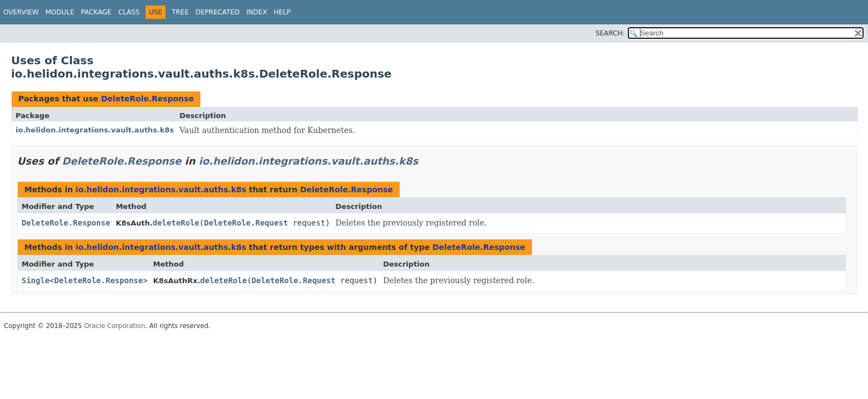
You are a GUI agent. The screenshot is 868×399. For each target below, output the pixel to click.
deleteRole (176, 223)
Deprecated (218, 12)
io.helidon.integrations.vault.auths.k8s (95, 130)
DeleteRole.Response (147, 99)
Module (60, 12)
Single (36, 280)
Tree (180, 12)
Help (282, 12)
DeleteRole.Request (246, 223)
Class (129, 12)
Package (96, 12)
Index (257, 12)
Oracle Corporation (115, 326)
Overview (21, 12)
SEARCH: (610, 33)
